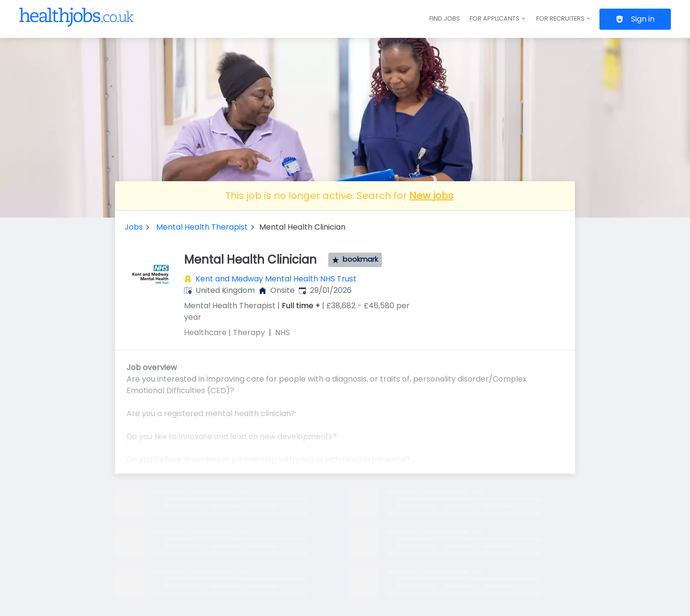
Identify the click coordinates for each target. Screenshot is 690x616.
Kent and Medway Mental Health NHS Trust (276, 279)
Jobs (134, 227)
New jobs (431, 196)
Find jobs (445, 18)
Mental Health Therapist (202, 227)
